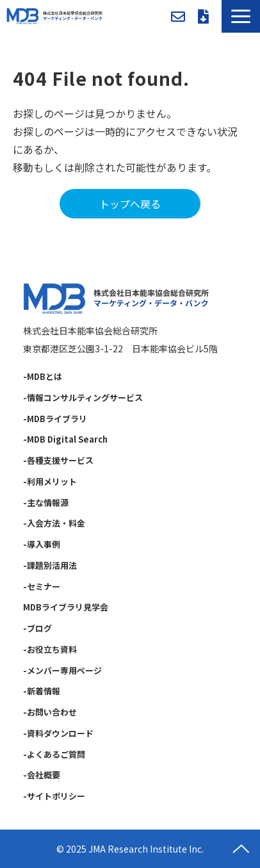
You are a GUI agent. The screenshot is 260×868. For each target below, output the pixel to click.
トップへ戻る (130, 204)
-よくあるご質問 (54, 754)
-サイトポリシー (54, 796)
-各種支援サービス (58, 460)
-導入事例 (42, 544)
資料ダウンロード (203, 17)
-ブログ (37, 628)
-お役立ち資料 (50, 649)
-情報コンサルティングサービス (83, 397)
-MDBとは (43, 376)
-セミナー (42, 586)
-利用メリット (50, 481)
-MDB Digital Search (65, 439)
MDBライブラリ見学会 (66, 607)
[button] (241, 16)
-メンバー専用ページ (62, 670)
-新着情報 (42, 691)
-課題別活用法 (50, 565)
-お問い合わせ (50, 712)
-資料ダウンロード (58, 733)
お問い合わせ (178, 17)
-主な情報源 (46, 503)
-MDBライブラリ (55, 419)
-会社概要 (42, 775)
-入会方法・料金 (54, 523)
